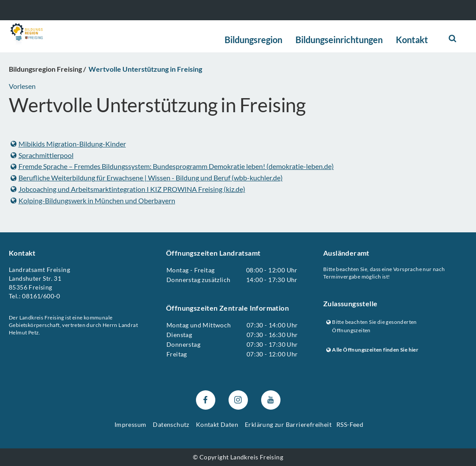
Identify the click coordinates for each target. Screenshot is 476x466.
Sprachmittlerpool (42, 155)
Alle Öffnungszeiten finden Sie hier (372, 350)
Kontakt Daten (217, 424)
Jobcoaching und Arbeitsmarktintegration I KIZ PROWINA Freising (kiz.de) (128, 189)
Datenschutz (171, 424)
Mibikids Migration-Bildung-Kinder (68, 144)
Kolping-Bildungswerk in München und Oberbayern (93, 200)
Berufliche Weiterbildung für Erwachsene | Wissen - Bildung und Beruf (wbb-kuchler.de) (147, 178)
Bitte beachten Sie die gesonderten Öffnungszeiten (372, 327)
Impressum (131, 424)
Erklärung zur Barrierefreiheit (288, 424)
